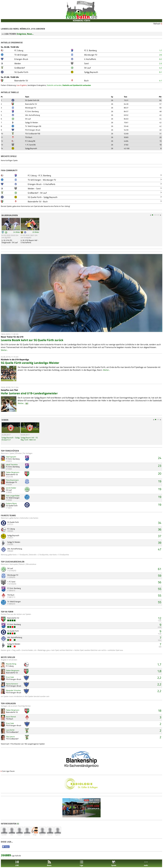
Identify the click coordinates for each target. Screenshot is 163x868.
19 (160, 481)
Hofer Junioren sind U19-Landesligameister (29, 393)
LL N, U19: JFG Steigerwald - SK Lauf (10, 241)
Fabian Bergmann (13, 472)
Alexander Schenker (13, 690)
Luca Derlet (10, 730)
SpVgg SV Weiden (32, 122)
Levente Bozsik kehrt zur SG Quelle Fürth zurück (32, 340)
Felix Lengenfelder (13, 496)
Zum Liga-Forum (8, 771)
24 (160, 458)
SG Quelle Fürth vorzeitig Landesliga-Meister (30, 363)
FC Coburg (29, 141)
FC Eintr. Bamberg (32, 111)
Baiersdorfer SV (31, 104)
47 (160, 549)
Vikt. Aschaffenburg (32, 115)
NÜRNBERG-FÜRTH (81, 21)
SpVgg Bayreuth (31, 148)
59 (160, 576)
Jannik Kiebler (11, 488)
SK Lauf (28, 119)
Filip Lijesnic (10, 736)
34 (160, 523)
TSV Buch (29, 137)
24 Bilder (17, 232)
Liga (81, 863)
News (49, 863)
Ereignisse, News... (25, 34)
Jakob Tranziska (12, 464)
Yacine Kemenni (12, 684)
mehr (146, 863)
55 (160, 589)
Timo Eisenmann (12, 480)
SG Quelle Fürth (31, 100)
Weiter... (4, 350)
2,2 (159, 678)
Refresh (157, 24)
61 (160, 569)
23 (160, 466)
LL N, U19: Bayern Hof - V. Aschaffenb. (29, 241)
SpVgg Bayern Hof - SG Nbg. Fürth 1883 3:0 (29, 439)
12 (160, 618)
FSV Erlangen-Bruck (33, 130)
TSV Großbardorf (31, 134)
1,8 (159, 671)
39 (160, 543)
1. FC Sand (29, 145)
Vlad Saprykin (11, 457)
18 (160, 711)
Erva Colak (10, 677)
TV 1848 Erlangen (32, 126)
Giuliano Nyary (11, 503)
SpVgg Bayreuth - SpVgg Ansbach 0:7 (11, 439)
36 (160, 529)
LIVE (17, 863)
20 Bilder (36, 232)
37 (160, 536)
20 (160, 473)
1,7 (159, 664)
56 (160, 582)
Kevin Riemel (11, 717)
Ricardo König (11, 664)
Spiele (114, 863)
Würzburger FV (31, 108)
